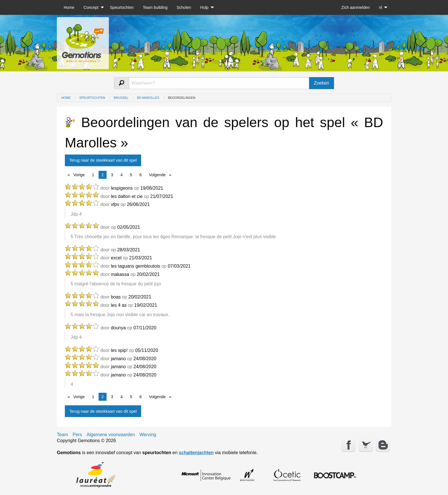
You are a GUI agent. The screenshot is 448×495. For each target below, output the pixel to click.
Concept (91, 7)
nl (380, 7)
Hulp (204, 7)
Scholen (184, 7)
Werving (148, 435)
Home (69, 7)
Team (62, 435)
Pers (77, 435)
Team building (155, 7)
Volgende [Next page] (161, 174)
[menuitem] (69, 7)
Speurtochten (122, 7)
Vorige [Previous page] (80, 174)
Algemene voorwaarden (111, 435)
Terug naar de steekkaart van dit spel (103, 160)
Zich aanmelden (355, 7)
